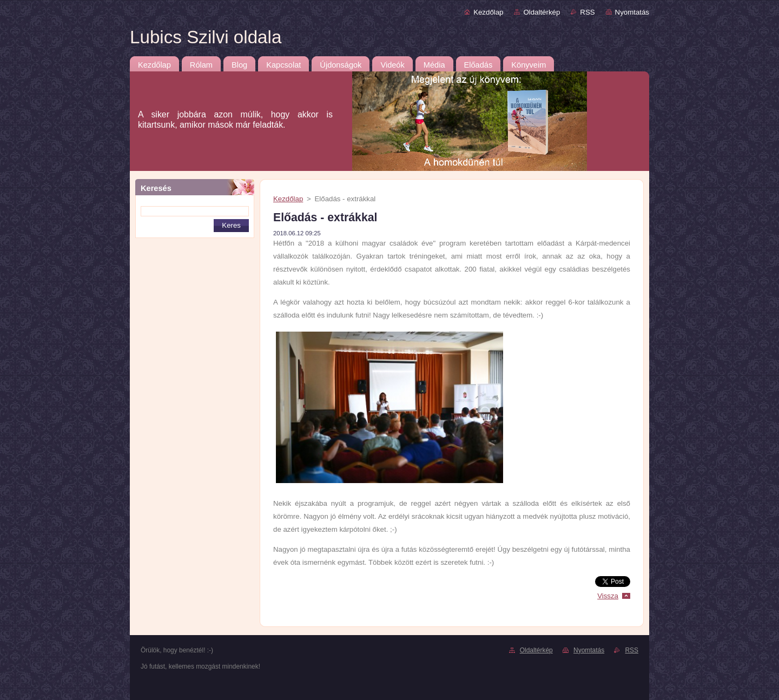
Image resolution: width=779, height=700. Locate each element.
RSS (587, 12)
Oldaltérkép (542, 12)
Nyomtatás (632, 12)
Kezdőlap (488, 12)
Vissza (608, 596)
